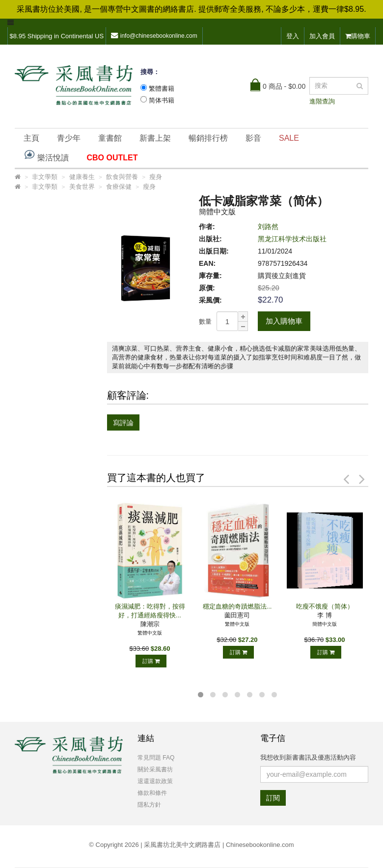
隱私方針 (149, 805)
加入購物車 (284, 321)
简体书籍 (162, 100)
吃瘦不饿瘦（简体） (325, 606)
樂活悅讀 (46, 155)
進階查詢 (322, 101)
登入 (293, 36)
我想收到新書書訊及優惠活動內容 (308, 757)
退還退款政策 (155, 781)
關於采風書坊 (155, 769)
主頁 (31, 138)
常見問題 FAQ (156, 758)
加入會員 (322, 36)
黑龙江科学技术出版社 (292, 239)
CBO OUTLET (112, 158)
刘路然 (268, 227)
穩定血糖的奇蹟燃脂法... (237, 606)
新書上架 (155, 138)
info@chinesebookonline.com (154, 36)
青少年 (69, 138)
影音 (253, 138)
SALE (289, 138)
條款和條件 (152, 793)
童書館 (110, 138)
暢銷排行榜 (208, 138)
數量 (205, 321)
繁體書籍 (162, 89)
